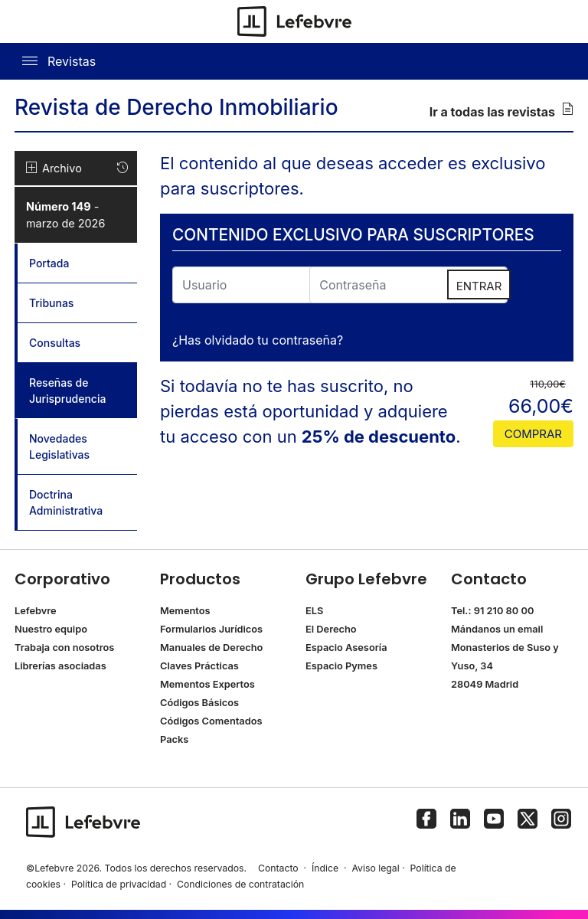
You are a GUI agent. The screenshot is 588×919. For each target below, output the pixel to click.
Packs (174, 739)
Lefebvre (36, 611)
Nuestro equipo (51, 629)
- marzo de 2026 (65, 215)
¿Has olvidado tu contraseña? (258, 340)
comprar (533, 434)
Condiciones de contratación (240, 884)
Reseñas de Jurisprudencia (83, 391)
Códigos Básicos (199, 703)
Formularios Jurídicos (211, 629)
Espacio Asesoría (346, 648)
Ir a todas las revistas (501, 111)
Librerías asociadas (60, 666)
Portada (49, 263)
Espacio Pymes (341, 666)
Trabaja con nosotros (64, 648)
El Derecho (331, 629)
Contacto (278, 868)
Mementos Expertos (207, 684)
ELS (314, 611)
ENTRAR (479, 286)
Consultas (55, 343)
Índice (325, 868)
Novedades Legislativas (59, 446)
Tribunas (51, 303)
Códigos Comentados (211, 721)
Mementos (185, 611)
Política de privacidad (119, 884)
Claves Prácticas (199, 666)
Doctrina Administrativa (66, 502)
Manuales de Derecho (211, 648)
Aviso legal (375, 868)
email (530, 629)
